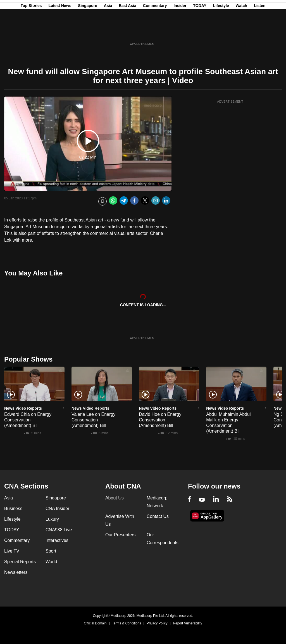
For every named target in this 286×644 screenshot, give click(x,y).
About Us (115, 498)
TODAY (200, 32)
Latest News (60, 32)
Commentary (155, 32)
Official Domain (95, 623)
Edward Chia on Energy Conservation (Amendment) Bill (28, 420)
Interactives (57, 540)
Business (13, 509)
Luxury (52, 519)
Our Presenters (120, 535)
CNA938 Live (59, 530)
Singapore (87, 32)
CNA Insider (57, 509)
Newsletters (16, 572)
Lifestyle (221, 32)
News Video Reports (23, 408)
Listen (260, 32)
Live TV (12, 551)
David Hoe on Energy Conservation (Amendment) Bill (160, 420)
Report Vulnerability (187, 623)
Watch (241, 32)
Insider (180, 32)
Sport (51, 551)
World (51, 562)
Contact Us (158, 516)
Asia (108, 32)
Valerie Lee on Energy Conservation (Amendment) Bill (93, 420)
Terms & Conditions (127, 623)
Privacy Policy (157, 623)
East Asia (127, 32)
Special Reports (20, 562)
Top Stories (31, 32)
